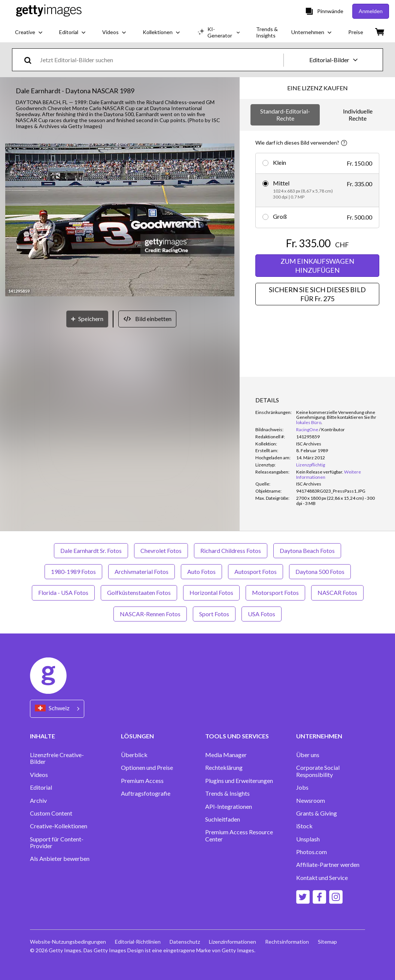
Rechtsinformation (287, 942)
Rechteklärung (224, 768)
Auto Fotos (201, 571)
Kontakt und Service (322, 878)
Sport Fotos (214, 614)
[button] (120, 220)
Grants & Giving (317, 813)
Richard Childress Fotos (231, 551)
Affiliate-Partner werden (328, 865)
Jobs (302, 787)
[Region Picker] (57, 709)
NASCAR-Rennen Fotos (150, 614)
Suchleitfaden (223, 819)
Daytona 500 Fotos (320, 571)
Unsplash (308, 839)
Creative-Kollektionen (59, 826)
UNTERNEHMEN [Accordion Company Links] (319, 736)
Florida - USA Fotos (63, 592)
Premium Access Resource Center (239, 835)
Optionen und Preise (147, 768)
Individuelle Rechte (358, 114)
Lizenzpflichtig (311, 465)
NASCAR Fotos (337, 592)
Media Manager (226, 755)
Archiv (38, 801)
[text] (160, 60)
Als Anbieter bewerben (60, 859)
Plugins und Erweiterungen (239, 781)
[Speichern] (87, 319)
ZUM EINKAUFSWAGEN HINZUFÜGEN (317, 266)
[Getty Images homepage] (49, 11)
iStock (304, 826)
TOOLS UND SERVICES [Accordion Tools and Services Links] (237, 736)
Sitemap (327, 942)
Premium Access (142, 781)
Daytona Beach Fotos (307, 551)
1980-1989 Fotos (73, 571)
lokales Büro (309, 422)
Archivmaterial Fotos (142, 571)
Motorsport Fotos (275, 592)
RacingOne (307, 429)
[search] (31, 60)
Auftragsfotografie (146, 793)
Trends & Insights (227, 793)
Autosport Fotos (256, 571)
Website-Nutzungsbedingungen (68, 942)
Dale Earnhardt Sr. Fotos (91, 551)
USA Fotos (262, 614)
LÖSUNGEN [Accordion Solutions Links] (137, 736)
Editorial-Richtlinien (138, 942)
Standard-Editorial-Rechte (285, 114)
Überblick (134, 755)
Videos (39, 775)
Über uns (308, 755)
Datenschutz (185, 942)
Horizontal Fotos (211, 592)
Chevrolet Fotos (161, 551)
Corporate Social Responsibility (318, 771)
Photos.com (312, 852)
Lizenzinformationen (233, 942)
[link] (320, 472)
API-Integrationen (229, 807)
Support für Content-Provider (57, 843)
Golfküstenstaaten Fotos (139, 592)
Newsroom (311, 801)
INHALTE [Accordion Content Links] (42, 736)
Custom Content (51, 813)
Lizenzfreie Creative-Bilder (57, 758)
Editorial (41, 787)
